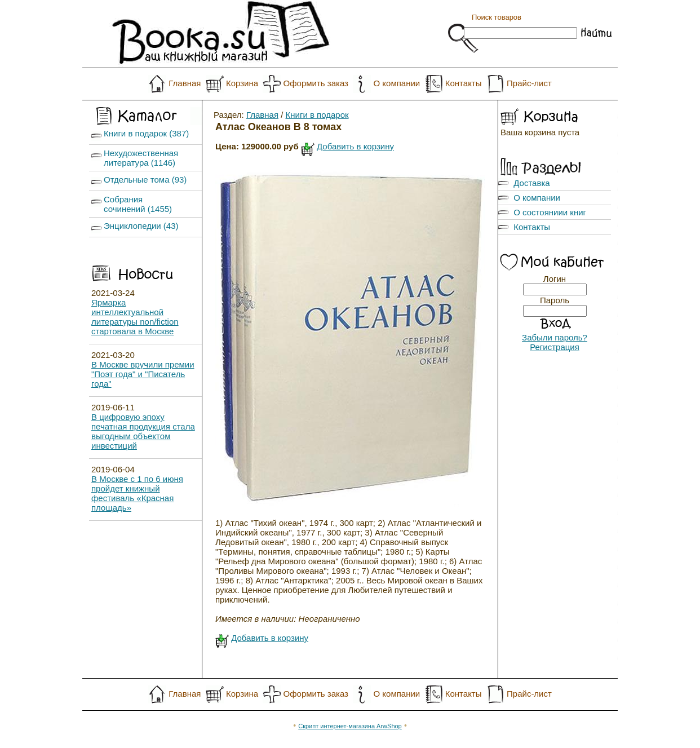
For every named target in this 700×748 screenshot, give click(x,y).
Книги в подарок (317, 115)
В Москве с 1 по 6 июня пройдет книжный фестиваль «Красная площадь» (137, 493)
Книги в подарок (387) (146, 133)
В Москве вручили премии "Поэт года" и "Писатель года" (143, 374)
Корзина (242, 83)
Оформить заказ (316, 83)
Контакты (464, 83)
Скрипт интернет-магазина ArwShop (350, 726)
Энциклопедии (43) (141, 226)
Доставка (531, 183)
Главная (185, 83)
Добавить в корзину (355, 146)
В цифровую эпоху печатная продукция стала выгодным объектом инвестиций (143, 431)
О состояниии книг (550, 212)
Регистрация (555, 347)
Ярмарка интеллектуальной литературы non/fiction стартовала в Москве (135, 317)
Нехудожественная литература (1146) (141, 158)
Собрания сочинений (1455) (138, 204)
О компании (396, 83)
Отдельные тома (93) (145, 180)
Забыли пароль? (555, 337)
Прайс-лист (529, 83)
